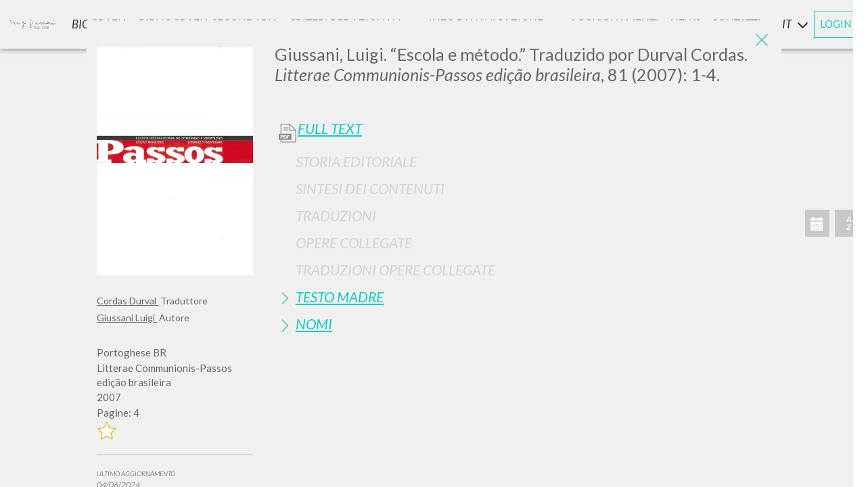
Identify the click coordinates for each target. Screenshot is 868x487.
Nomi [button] (314, 324)
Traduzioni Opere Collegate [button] (395, 270)
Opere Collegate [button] (354, 242)
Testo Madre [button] (340, 297)
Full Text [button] (330, 129)
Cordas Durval (128, 301)
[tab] (523, 161)
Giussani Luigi (127, 318)
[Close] (761, 41)
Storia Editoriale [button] (356, 161)
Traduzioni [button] (336, 215)
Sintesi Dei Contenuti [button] (370, 188)
